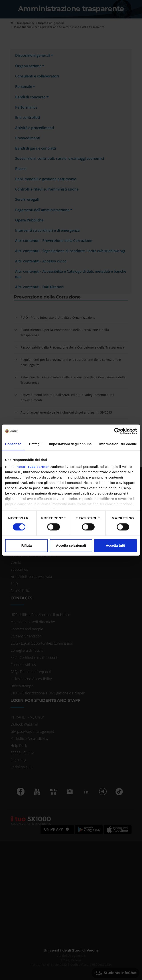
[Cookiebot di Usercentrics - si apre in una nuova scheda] (117, 431)
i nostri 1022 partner (32, 467)
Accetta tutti (115, 545)
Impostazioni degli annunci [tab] (71, 444)
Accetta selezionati (71, 545)
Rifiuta (27, 545)
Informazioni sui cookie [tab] (118, 444)
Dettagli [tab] (35, 444)
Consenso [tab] (13, 444)
